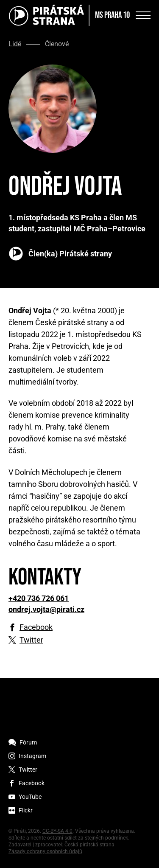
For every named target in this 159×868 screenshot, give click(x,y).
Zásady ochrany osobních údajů (45, 851)
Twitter (31, 640)
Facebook (36, 627)
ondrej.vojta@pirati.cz (46, 610)
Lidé (15, 44)
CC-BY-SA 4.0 (57, 831)
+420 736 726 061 (39, 598)
